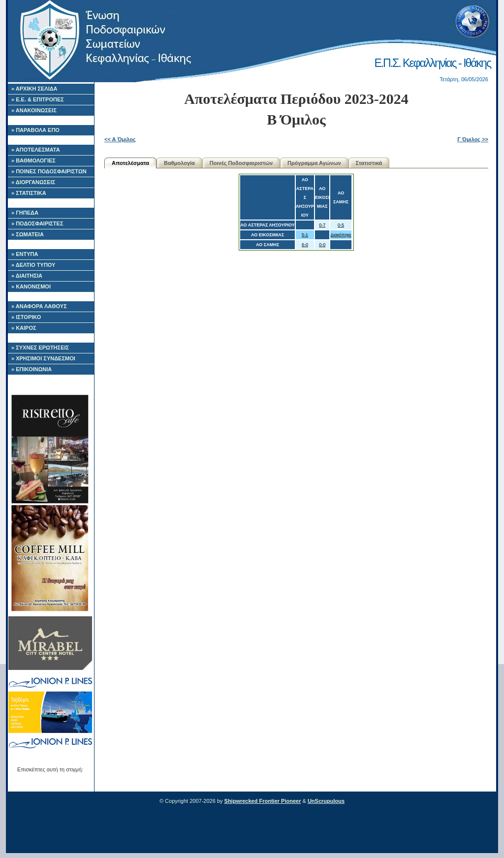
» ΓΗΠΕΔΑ (25, 213)
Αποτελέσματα (130, 163)
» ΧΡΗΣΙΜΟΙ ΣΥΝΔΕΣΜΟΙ (43, 358)
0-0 (322, 245)
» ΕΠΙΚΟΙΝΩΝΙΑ (31, 369)
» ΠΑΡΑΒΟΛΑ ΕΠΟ (35, 130)
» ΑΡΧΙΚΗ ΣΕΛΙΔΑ (34, 89)
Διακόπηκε (341, 235)
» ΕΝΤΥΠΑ (25, 254)
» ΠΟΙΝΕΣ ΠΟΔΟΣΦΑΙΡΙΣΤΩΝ (49, 171)
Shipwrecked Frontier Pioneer (263, 801)
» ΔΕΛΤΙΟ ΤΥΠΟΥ (33, 265)
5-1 (305, 235)
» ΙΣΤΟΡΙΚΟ (26, 317)
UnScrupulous (326, 801)
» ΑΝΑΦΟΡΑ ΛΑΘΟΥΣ (39, 306)
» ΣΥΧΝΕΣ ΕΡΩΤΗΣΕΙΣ (40, 348)
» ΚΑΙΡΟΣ (24, 328)
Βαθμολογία (179, 163)
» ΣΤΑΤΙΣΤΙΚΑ (29, 193)
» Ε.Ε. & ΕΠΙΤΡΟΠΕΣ (38, 99)
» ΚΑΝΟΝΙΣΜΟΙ (31, 286)
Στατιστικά (369, 163)
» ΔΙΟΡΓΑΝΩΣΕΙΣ (33, 182)
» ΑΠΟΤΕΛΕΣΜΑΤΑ (36, 150)
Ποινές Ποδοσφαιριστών (241, 163)
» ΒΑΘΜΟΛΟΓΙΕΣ (33, 160)
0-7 (322, 225)
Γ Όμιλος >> (473, 139)
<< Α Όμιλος (120, 139)
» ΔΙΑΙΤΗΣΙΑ (27, 276)
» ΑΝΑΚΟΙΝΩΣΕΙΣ (34, 110)
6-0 (305, 245)
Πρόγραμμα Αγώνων (314, 163)
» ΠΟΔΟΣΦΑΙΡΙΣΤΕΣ (37, 223)
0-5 (341, 225)
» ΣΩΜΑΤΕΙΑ (28, 234)
